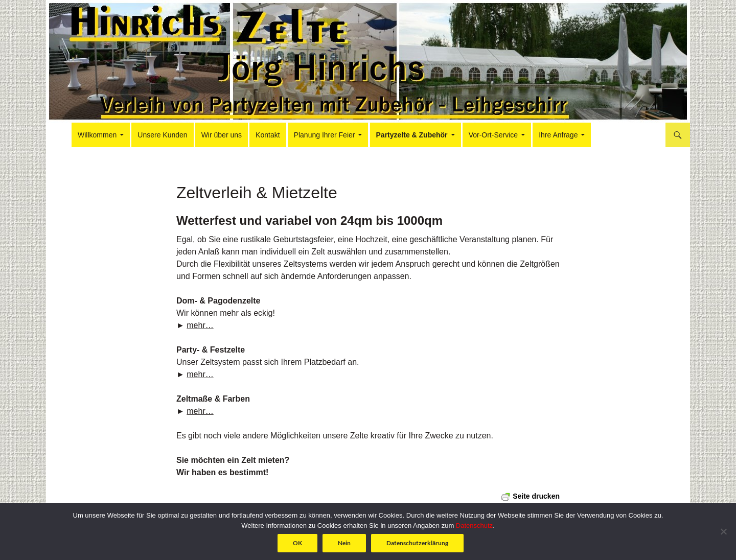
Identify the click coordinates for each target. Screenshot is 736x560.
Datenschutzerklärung (417, 543)
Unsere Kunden (162, 135)
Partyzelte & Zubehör (412, 135)
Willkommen (97, 135)
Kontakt (268, 135)
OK (297, 543)
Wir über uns (222, 135)
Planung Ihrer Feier (325, 135)
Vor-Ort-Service (493, 135)
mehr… (200, 325)
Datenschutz (474, 526)
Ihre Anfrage (558, 135)
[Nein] (723, 531)
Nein (344, 543)
